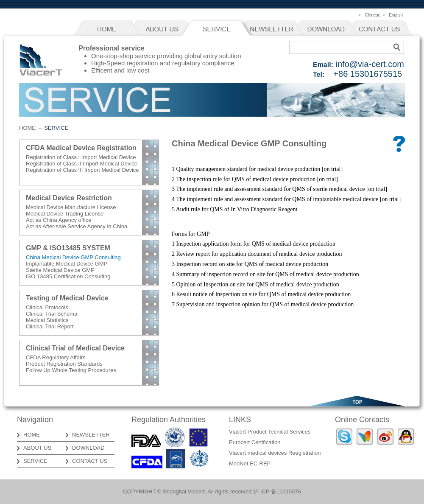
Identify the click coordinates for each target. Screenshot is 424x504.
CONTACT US (384, 29)
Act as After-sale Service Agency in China (77, 226)
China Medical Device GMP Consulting (73, 257)
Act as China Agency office (59, 220)
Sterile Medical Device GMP (60, 270)
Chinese (372, 15)
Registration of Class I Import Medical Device (81, 157)
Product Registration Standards (64, 364)
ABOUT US (163, 29)
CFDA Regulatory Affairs (56, 357)
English (396, 15)
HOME (108, 29)
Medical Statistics (47, 320)
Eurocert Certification (255, 442)
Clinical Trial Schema (52, 314)
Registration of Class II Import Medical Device (82, 164)
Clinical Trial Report (50, 326)
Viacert (40, 60)
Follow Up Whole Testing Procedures (71, 370)
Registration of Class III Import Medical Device (82, 170)
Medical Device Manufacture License (71, 207)
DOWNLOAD (329, 29)
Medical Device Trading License (65, 214)
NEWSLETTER (273, 29)
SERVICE (218, 29)
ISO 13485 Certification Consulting (68, 276)
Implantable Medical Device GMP (67, 264)
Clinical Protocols (47, 307)
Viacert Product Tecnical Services (270, 432)
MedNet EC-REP (250, 463)
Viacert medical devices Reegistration (275, 453)
